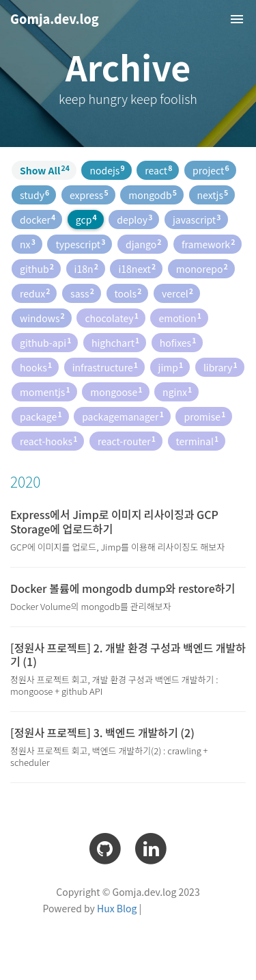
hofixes (178, 342)
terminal (198, 441)
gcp (86, 219)
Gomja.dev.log (55, 18)
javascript (197, 219)
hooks (36, 367)
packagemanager (123, 416)
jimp (171, 367)
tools (128, 293)
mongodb (153, 195)
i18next (137, 268)
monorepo (202, 268)
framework (208, 244)
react (158, 170)
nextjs (213, 195)
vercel (177, 293)
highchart (115, 342)
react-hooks (48, 441)
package (41, 416)
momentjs (45, 392)
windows (42, 318)
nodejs (107, 170)
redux (35, 293)
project (211, 170)
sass (82, 293)
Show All (45, 170)
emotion (180, 318)
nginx (177, 392)
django (143, 244)
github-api (45, 342)
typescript (80, 244)
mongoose (116, 392)
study (34, 195)
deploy (134, 219)
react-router (127, 441)
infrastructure (105, 367)
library (221, 367)
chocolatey (111, 318)
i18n (86, 268)
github (37, 268)
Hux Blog (117, 908)
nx (28, 244)
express (89, 195)
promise (204, 416)
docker (38, 219)
